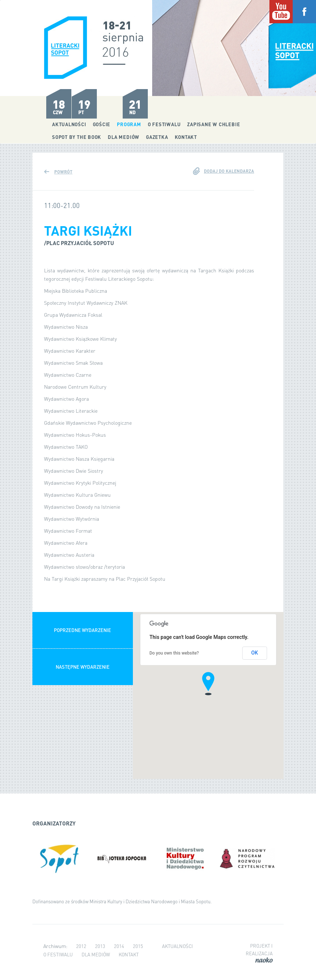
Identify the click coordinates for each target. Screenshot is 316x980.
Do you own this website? (174, 653)
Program (129, 124)
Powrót (63, 172)
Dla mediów (124, 137)
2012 (81, 946)
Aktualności (69, 124)
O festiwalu (164, 124)
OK (255, 653)
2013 (100, 946)
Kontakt (186, 137)
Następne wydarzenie (83, 667)
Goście (102, 124)
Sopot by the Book (77, 137)
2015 (138, 946)
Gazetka (157, 137)
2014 (119, 946)
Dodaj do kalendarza (229, 171)
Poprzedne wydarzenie (82, 630)
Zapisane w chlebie (214, 124)
